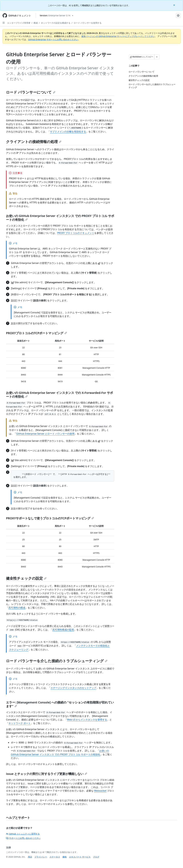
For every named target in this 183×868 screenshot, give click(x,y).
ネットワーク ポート (20, 723)
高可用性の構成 (17, 608)
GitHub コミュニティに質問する (23, 834)
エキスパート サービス (80, 857)
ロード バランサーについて (31, 92)
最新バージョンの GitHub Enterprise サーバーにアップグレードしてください (118, 36)
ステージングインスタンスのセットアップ (73, 688)
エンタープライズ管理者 (19, 23)
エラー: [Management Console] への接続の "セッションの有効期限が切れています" (60, 704)
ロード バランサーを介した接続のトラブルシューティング (57, 661)
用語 (30, 857)
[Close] (174, 5)
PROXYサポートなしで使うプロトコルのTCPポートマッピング (50, 518)
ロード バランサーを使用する (88, 23)
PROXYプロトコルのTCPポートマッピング (36, 333)
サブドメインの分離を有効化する (68, 132)
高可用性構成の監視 (63, 630)
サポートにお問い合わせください (23, 838)
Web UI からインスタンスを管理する (87, 720)
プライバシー (41, 857)
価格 (65, 857)
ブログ (96, 857)
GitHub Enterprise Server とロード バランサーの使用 (45, 434)
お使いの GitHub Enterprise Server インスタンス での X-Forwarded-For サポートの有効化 (59, 395)
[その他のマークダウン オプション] (157, 57)
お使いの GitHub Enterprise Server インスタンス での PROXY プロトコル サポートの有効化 (60, 218)
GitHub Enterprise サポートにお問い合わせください (53, 39)
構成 (36, 23)
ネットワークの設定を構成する (56, 23)
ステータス (55, 857)
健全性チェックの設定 (26, 578)
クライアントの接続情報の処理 (34, 142)
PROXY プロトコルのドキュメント (76, 233)
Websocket (100, 791)
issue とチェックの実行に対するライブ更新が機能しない (47, 774)
